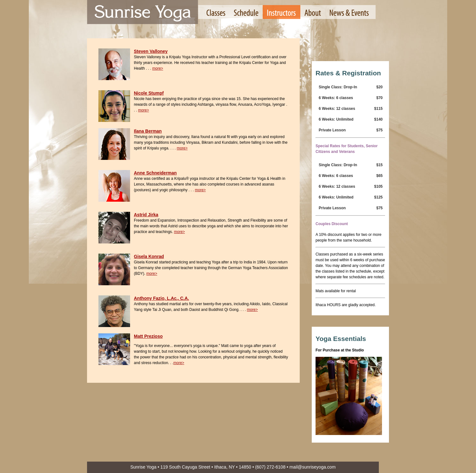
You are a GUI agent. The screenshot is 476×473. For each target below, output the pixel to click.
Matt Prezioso (148, 336)
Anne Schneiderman (155, 173)
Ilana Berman (148, 131)
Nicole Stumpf (149, 93)
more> (158, 68)
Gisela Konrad (149, 256)
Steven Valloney (151, 51)
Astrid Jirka (146, 215)
